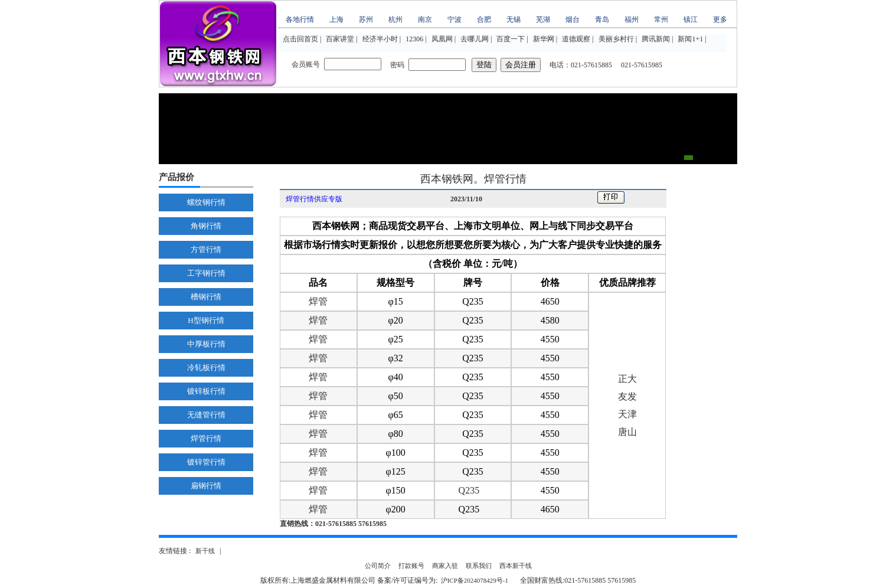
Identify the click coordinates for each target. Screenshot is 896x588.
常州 (661, 19)
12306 (414, 39)
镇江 (691, 19)
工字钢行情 (206, 273)
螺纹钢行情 (206, 202)
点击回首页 (300, 39)
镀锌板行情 (206, 391)
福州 (632, 19)
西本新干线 (516, 566)
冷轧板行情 (206, 367)
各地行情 (300, 19)
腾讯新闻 (656, 39)
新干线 (205, 551)
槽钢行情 (206, 297)
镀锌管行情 (206, 462)
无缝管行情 (206, 415)
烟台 (573, 19)
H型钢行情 (206, 320)
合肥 (484, 19)
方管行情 (206, 249)
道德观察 (576, 39)
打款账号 (411, 566)
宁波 (454, 19)
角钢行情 (206, 226)
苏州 (366, 19)
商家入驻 (445, 566)
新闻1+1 (690, 39)
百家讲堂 (340, 39)
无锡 (514, 19)
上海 (336, 19)
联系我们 (479, 566)
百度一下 (511, 39)
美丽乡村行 (616, 39)
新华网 (544, 39)
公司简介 (378, 566)
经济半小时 (380, 39)
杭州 (395, 19)
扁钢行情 (206, 486)
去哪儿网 (475, 39)
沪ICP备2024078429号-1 (475, 580)
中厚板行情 (206, 344)
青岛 (602, 19)
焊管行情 (206, 438)
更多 (720, 19)
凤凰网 (442, 39)
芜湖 (543, 19)
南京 (425, 19)
